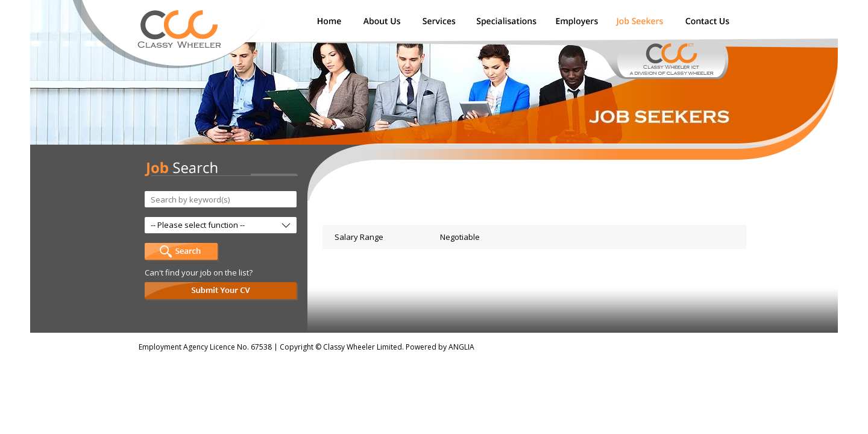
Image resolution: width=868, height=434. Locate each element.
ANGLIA (461, 347)
